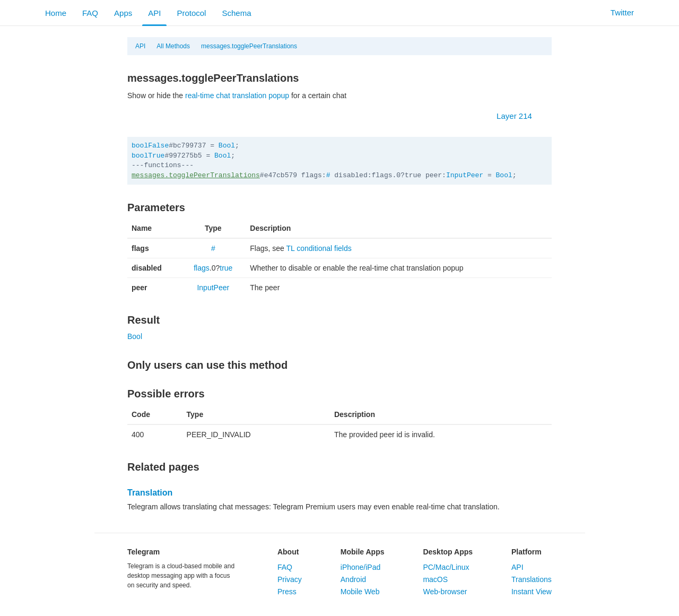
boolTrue (148, 156)
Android (353, 579)
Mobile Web (360, 592)
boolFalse (150, 146)
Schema (236, 13)
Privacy (290, 579)
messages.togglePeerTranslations (249, 46)
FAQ (90, 13)
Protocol (191, 13)
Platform (526, 552)
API (154, 13)
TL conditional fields (319, 248)
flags (202, 268)
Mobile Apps (363, 552)
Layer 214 (520, 116)
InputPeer (465, 175)
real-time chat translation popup (237, 96)
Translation (150, 493)
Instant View (532, 592)
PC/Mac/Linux (446, 567)
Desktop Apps (448, 552)
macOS (435, 579)
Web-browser (445, 592)
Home (56, 13)
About (288, 552)
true (226, 268)
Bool (227, 146)
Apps (123, 13)
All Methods (173, 46)
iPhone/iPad (361, 567)
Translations (532, 579)
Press (287, 592)
